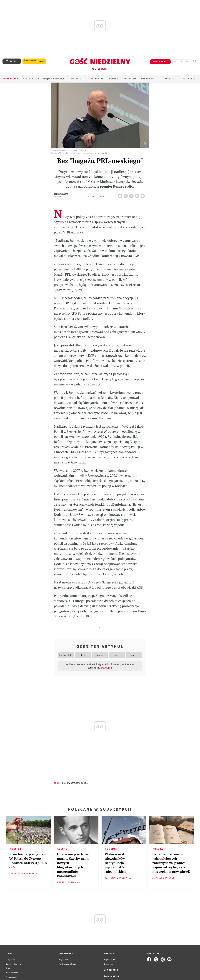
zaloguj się (181, 62)
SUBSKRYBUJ (160, 62)
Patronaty (148, 79)
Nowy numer (10, 79)
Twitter (132, 195)
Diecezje (169, 79)
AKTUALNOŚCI (31, 79)
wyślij (143, 195)
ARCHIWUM (97, 79)
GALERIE (76, 79)
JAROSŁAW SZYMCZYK (71, 783)
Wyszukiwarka (195, 61)
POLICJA (84, 783)
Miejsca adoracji (54, 79)
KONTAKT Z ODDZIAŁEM (122, 79)
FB (126, 195)
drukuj (138, 195)
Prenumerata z (30, 61)
